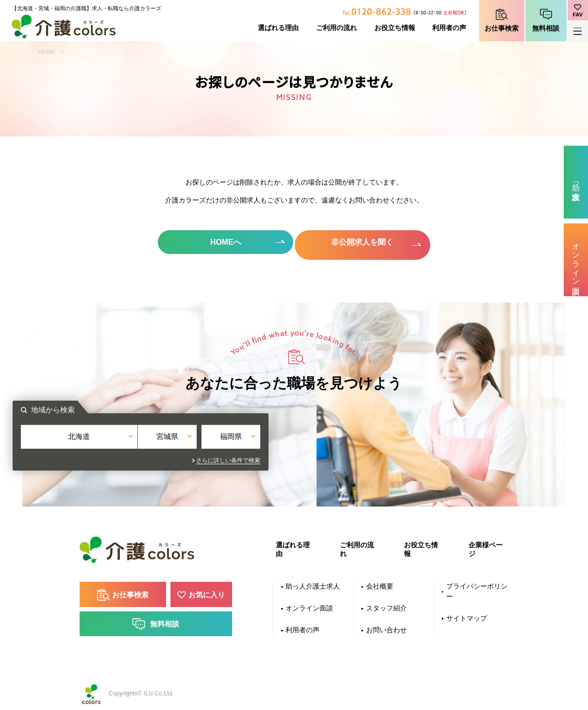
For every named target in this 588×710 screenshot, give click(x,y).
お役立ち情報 (395, 28)
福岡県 (375, 439)
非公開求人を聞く (364, 242)
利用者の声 (449, 28)
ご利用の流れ (336, 28)
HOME (47, 52)
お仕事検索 (502, 28)
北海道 (213, 439)
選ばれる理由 (278, 28)
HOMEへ (224, 242)
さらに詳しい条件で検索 (382, 457)
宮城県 (294, 439)
